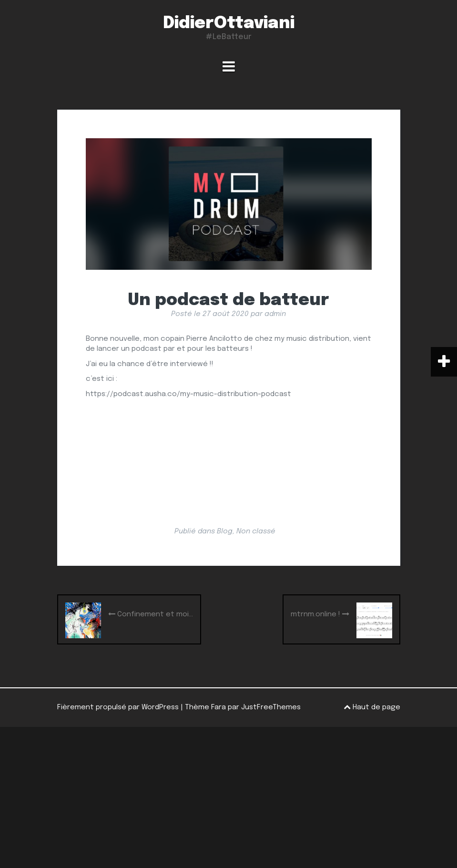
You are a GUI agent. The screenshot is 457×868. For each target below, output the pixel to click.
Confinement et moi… (151, 614)
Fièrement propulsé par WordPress (118, 707)
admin (275, 314)
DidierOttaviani (229, 23)
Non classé (256, 531)
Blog (225, 531)
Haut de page (372, 707)
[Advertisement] (228, 797)
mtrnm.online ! (320, 614)
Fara (218, 707)
